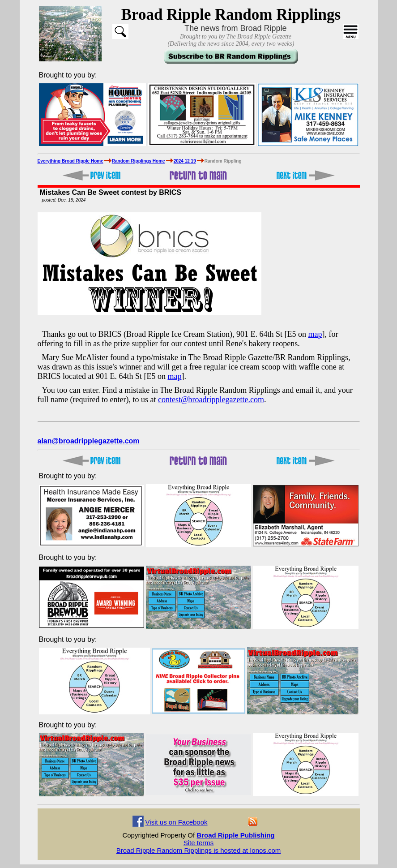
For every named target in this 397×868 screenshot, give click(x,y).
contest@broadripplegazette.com (211, 400)
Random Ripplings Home (139, 161)
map (315, 334)
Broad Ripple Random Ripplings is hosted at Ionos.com (199, 850)
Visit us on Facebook (177, 822)
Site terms (199, 843)
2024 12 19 (185, 161)
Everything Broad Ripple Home (70, 161)
